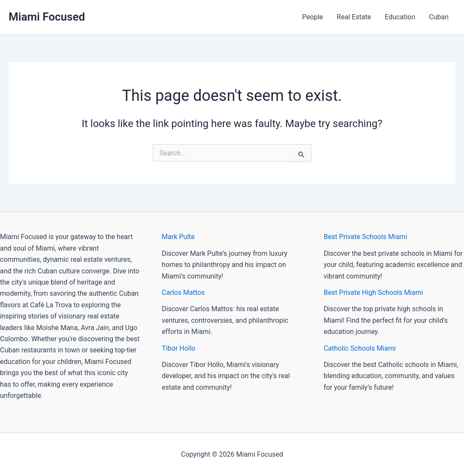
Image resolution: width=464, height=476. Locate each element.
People (312, 17)
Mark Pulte (178, 237)
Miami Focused (47, 17)
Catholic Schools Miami (360, 348)
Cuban (439, 17)
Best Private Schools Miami (366, 237)
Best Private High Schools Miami (374, 293)
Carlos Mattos (183, 293)
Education (400, 17)
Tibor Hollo (178, 348)
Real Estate (354, 17)
